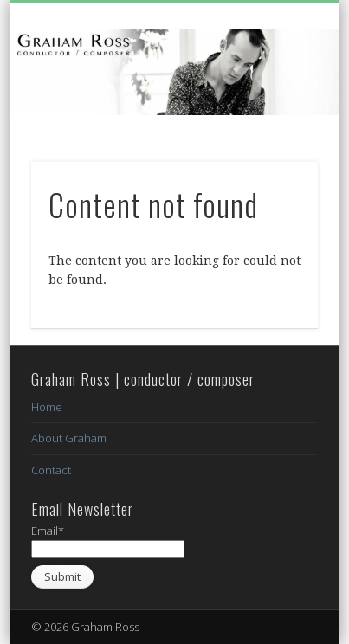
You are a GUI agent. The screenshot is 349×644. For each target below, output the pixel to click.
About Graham (69, 438)
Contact (51, 470)
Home (47, 407)
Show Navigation (275, 155)
